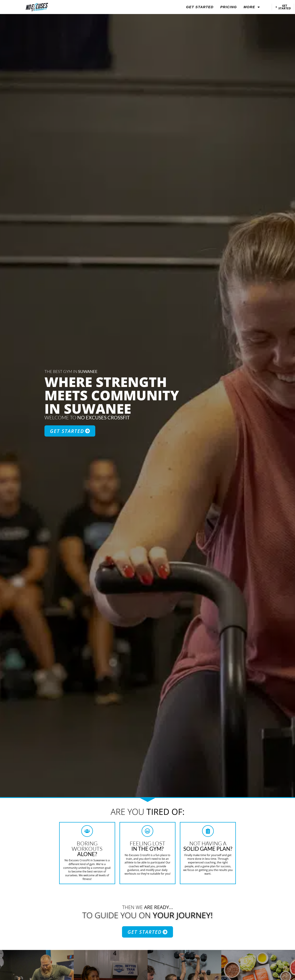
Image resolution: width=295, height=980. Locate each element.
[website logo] (37, 7)
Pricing (229, 7)
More (252, 7)
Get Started (200, 7)
